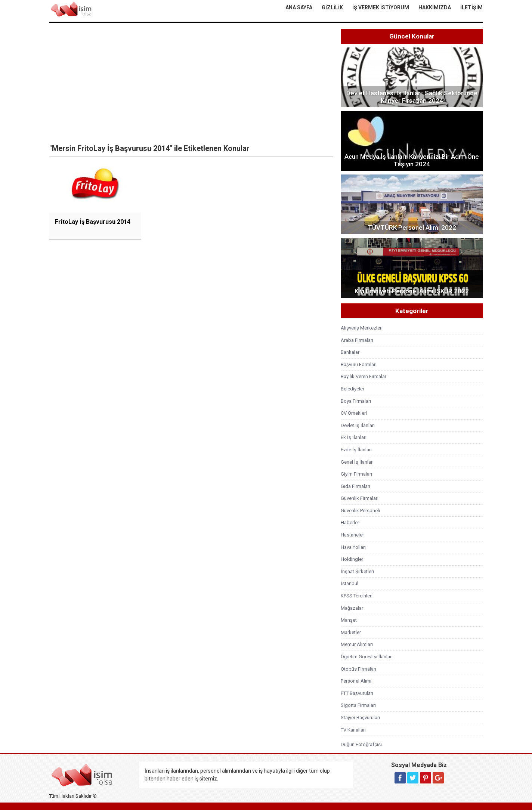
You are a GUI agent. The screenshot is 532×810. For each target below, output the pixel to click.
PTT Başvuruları (357, 693)
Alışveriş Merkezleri (362, 328)
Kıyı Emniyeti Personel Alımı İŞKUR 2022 (412, 291)
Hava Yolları (353, 547)
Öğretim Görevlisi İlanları (367, 657)
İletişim (471, 7)
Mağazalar (352, 608)
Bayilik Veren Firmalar (364, 376)
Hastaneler (352, 535)
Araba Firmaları (357, 340)
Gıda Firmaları (355, 486)
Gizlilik (332, 7)
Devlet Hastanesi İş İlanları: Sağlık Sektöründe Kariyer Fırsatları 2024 (412, 97)
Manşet (349, 620)
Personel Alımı (356, 681)
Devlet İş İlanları (358, 425)
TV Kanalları (353, 730)
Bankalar (350, 352)
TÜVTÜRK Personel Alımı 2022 (412, 228)
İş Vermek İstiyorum (381, 7)
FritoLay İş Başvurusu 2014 (93, 222)
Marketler (351, 632)
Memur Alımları (357, 644)
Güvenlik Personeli (360, 511)
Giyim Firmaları (356, 474)
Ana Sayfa (299, 7)
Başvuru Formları (359, 364)
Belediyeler (352, 389)
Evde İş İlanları (356, 450)
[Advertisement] (191, 85)
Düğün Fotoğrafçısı (361, 744)
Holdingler (352, 559)
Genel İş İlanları (357, 462)
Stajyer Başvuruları (360, 718)
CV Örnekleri (354, 413)
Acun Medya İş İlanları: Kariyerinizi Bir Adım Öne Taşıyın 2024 (412, 160)
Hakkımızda (435, 7)
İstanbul (349, 583)
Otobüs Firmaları (358, 669)
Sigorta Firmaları (358, 705)
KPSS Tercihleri (357, 596)
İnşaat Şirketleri (357, 571)
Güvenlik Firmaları (360, 498)
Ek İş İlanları (354, 437)
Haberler (350, 523)
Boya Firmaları (356, 401)
